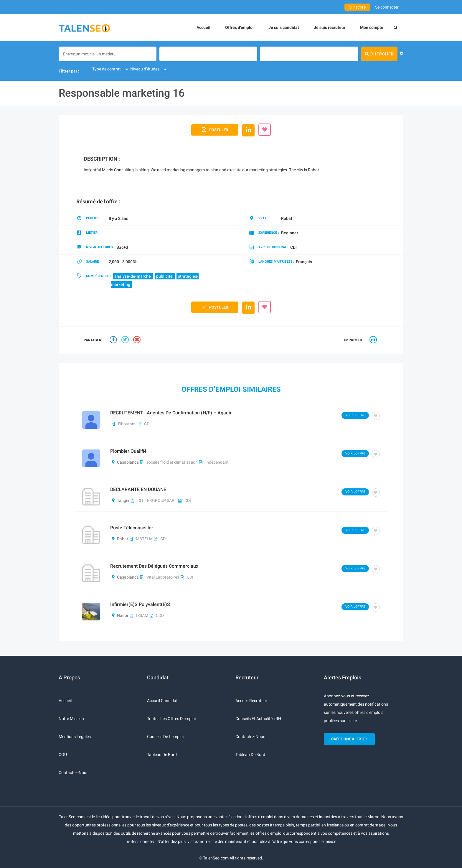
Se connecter (387, 7)
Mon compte (372, 27)
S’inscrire (357, 7)
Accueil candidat (162, 701)
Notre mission (71, 719)
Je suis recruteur (330, 27)
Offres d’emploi (239, 27)
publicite (165, 276)
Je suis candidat (284, 27)
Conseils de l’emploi (165, 737)
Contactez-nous (74, 773)
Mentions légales (75, 737)
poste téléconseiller (132, 528)
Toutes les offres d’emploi (171, 719)
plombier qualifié (128, 451)
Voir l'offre (355, 415)
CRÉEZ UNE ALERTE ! (349, 739)
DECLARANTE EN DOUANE (138, 489)
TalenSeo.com (216, 858)
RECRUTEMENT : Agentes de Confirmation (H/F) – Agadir (171, 413)
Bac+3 (122, 247)
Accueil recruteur (251, 701)
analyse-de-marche (133, 276)
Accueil (203, 27)
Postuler (215, 129)
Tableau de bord (162, 755)
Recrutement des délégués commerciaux (154, 566)
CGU (63, 755)
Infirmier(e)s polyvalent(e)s (140, 604)
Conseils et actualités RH (258, 719)
